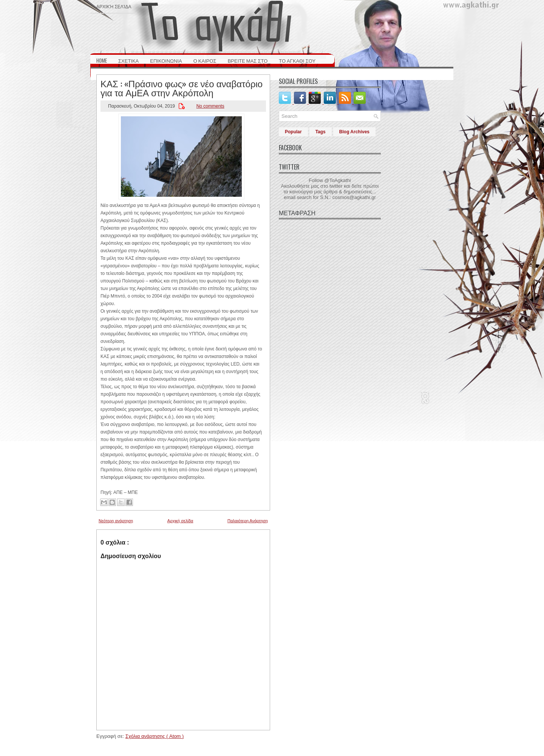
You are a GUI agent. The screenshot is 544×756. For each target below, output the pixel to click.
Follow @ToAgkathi (330, 180)
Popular (293, 132)
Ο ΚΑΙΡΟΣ (205, 60)
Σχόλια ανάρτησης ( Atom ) (155, 736)
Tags (321, 132)
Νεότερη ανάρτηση (116, 521)
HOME (102, 60)
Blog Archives (354, 132)
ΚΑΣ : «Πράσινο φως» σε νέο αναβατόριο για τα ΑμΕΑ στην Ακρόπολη (182, 88)
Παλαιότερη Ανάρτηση (248, 521)
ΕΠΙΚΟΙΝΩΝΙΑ (166, 60)
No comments (210, 106)
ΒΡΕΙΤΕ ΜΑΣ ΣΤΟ (248, 60)
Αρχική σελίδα (114, 6)
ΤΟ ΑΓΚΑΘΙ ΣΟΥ (297, 60)
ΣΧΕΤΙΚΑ (128, 60)
